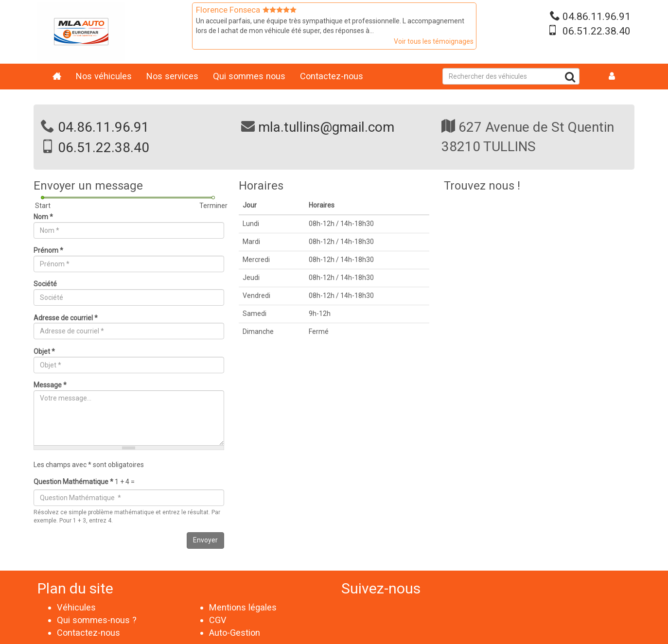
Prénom (48, 250)
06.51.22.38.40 (597, 31)
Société (45, 284)
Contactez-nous (332, 76)
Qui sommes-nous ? (97, 620)
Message (50, 385)
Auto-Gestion (235, 633)
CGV (218, 620)
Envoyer (205, 540)
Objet (44, 351)
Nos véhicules (104, 76)
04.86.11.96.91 (597, 17)
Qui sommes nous (249, 76)
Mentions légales (243, 607)
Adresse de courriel (66, 318)
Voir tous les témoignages (434, 41)
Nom (43, 217)
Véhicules (76, 607)
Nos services (172, 76)
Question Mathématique (73, 482)
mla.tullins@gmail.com (326, 127)
